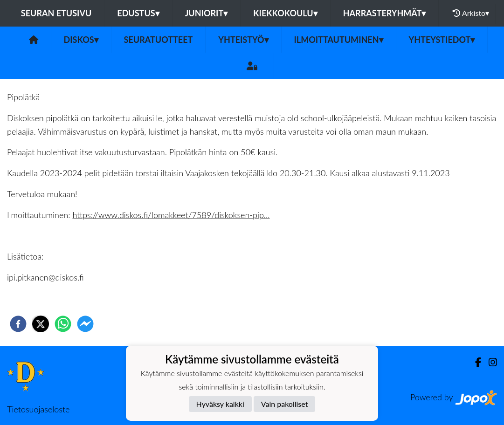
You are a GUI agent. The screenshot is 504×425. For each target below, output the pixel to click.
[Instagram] (489, 362)
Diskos (81, 40)
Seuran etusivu (56, 13)
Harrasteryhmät (385, 13)
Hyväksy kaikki (220, 404)
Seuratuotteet (159, 40)
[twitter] (41, 324)
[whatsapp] (63, 324)
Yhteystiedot (442, 40)
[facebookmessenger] (85, 324)
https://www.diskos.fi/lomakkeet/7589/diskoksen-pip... (171, 215)
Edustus (138, 13)
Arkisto (471, 13)
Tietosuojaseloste (38, 409)
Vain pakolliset (285, 404)
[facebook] (18, 324)
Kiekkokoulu (285, 13)
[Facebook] (474, 362)
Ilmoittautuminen (339, 40)
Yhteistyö (243, 40)
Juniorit (207, 13)
